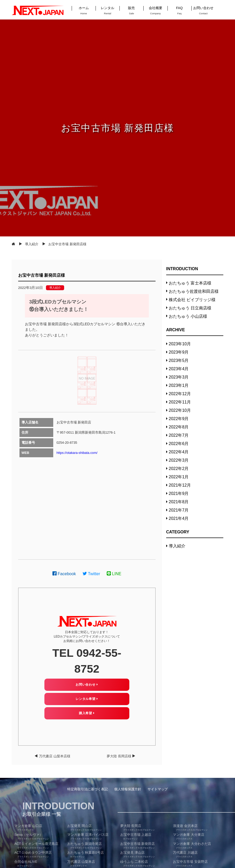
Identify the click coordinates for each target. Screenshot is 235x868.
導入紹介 (55, 288)
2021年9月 (179, 493)
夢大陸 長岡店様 (119, 756)
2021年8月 (179, 502)
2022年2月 (179, 469)
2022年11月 (180, 402)
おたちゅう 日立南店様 (190, 308)
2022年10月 (180, 410)
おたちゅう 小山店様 (188, 316)
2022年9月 (179, 419)
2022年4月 (179, 452)
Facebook (64, 574)
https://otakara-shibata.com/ (77, 453)
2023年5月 (179, 360)
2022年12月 (180, 394)
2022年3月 (179, 460)
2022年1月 (179, 477)
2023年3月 (179, 377)
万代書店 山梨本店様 (55, 756)
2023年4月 (179, 369)
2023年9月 (179, 352)
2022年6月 (179, 444)
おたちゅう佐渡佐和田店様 (194, 291)
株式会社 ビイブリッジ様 (192, 300)
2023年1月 (179, 385)
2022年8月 (179, 427)
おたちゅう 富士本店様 (190, 283)
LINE (114, 574)
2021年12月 (180, 485)
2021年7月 (179, 510)
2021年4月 (179, 518)
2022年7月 (179, 435)
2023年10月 (180, 344)
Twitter (91, 574)
